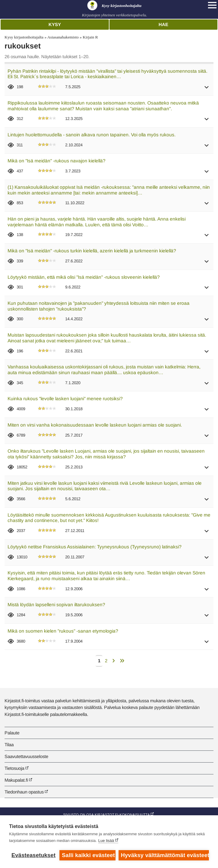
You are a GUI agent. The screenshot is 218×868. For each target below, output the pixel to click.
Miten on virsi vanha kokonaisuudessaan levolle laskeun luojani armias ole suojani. (95, 425)
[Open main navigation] (212, 5)
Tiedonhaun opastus (24, 792)
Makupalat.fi (16, 780)
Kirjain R (90, 37)
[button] (207, 89)
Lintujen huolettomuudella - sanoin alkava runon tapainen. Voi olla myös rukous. (92, 135)
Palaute (12, 733)
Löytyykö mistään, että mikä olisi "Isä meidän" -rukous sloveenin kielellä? (84, 277)
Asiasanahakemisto (63, 37)
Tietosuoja (14, 768)
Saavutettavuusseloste (26, 756)
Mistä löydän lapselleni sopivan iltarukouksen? (56, 605)
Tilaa (9, 745)
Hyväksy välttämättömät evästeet (165, 855)
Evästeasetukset (34, 855)
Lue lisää (106, 841)
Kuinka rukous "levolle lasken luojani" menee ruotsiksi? (65, 399)
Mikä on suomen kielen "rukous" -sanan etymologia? (63, 631)
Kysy (55, 24)
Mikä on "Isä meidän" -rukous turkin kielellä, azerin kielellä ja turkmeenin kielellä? (92, 251)
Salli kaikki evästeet (88, 855)
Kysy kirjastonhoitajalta (24, 37)
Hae (163, 24)
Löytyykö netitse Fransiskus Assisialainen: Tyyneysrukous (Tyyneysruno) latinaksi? (95, 547)
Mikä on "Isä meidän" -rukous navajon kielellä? (57, 161)
